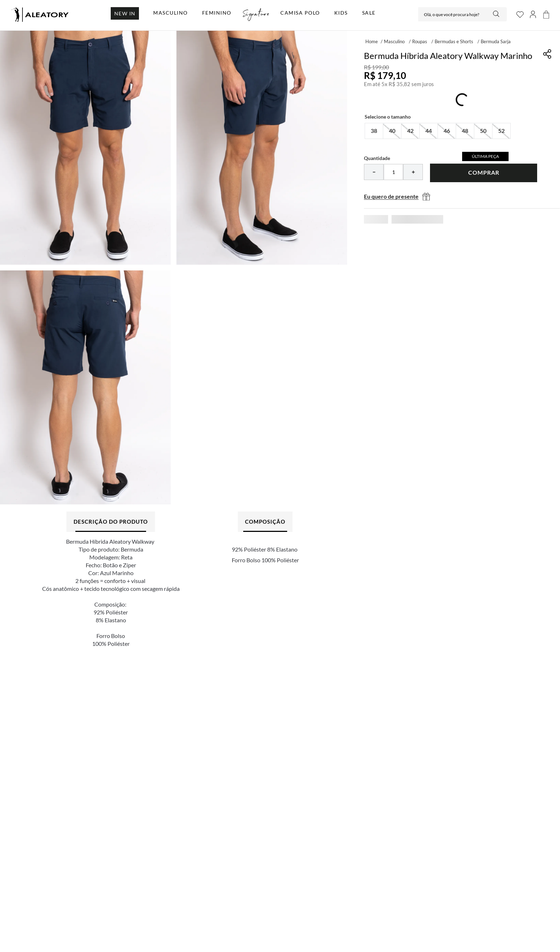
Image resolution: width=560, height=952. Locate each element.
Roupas (420, 41)
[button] (374, 131)
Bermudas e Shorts (454, 41)
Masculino (394, 41)
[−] (374, 172)
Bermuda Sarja (496, 41)
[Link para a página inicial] (372, 41)
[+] (413, 172)
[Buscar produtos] (497, 14)
